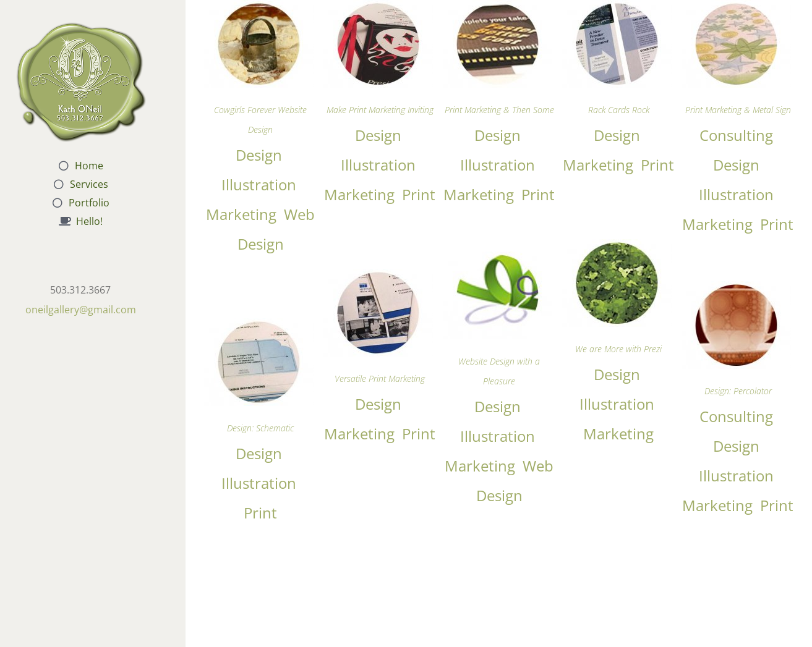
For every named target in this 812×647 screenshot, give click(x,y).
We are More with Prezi (618, 349)
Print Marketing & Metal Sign (738, 110)
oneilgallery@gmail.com (81, 310)
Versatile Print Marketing (380, 378)
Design (259, 155)
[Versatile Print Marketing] (378, 277)
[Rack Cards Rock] (617, 8)
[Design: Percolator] (736, 290)
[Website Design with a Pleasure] (498, 260)
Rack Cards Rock (619, 110)
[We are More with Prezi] (617, 247)
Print (419, 194)
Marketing (241, 214)
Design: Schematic (260, 428)
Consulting (736, 135)
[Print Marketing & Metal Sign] (736, 8)
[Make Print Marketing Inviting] (378, 8)
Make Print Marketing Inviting (380, 110)
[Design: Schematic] (259, 327)
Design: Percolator (738, 391)
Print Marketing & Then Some (499, 110)
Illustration (259, 184)
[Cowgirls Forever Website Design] (259, 8)
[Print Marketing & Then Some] (498, 8)
